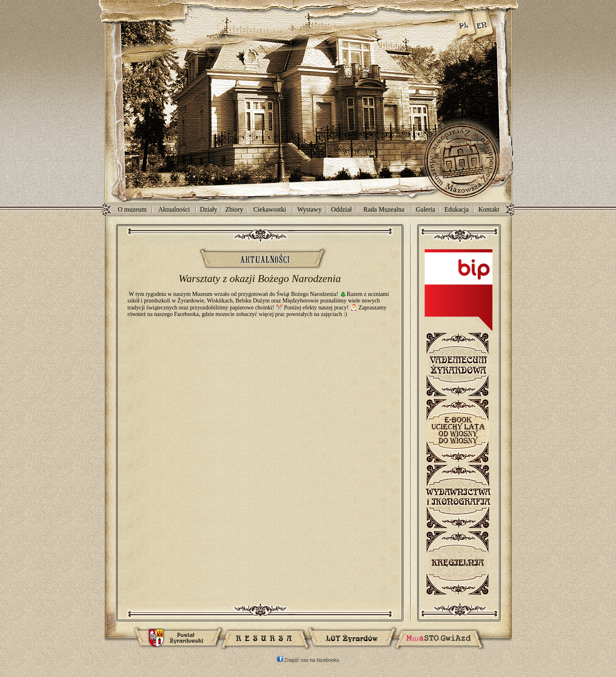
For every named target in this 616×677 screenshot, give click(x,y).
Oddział (341, 209)
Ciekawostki (270, 209)
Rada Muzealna (384, 209)
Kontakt (489, 209)
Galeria (426, 209)
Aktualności (174, 209)
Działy (209, 209)
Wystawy (309, 209)
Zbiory (234, 209)
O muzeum (132, 209)
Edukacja (456, 209)
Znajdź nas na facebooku (308, 660)
